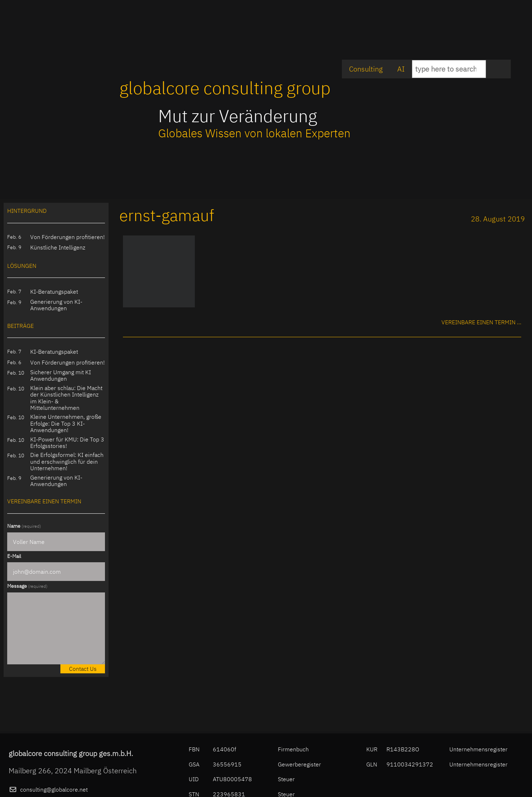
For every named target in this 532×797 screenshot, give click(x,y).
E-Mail (14, 556)
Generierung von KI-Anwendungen (56, 305)
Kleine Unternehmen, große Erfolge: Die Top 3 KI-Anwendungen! (66, 423)
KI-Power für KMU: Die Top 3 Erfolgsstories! (67, 443)
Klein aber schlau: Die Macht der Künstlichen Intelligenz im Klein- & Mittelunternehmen (66, 398)
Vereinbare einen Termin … (481, 322)
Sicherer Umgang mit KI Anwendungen (61, 375)
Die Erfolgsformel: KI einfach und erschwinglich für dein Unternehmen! (67, 461)
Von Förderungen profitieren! (67, 237)
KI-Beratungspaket (54, 292)
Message (27, 586)
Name (24, 526)
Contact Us (83, 669)
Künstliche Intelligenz (58, 247)
